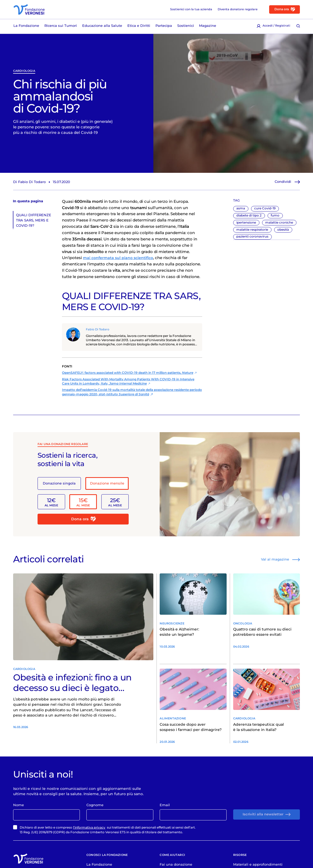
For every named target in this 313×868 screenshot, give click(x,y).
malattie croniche (279, 224)
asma (241, 210)
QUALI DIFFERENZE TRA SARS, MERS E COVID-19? (34, 222)
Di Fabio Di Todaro (29, 184)
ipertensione (246, 224)
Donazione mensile (107, 485)
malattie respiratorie (252, 231)
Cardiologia (24, 73)
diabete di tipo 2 (249, 218)
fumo (275, 218)
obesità (283, 231)
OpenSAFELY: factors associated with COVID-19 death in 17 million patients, (128, 375)
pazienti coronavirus (252, 239)
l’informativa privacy (89, 832)
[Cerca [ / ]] (298, 26)
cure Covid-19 (265, 210)
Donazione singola (59, 485)
